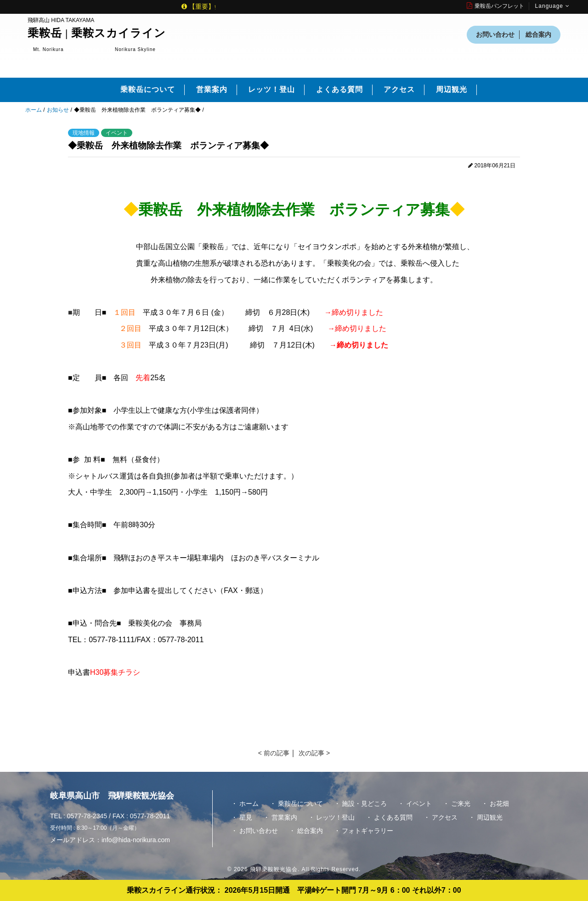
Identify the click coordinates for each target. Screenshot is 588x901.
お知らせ (58, 110)
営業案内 (212, 89)
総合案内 (538, 34)
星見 (246, 817)
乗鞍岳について (148, 89)
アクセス (399, 89)
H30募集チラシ (115, 672)
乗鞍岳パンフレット (495, 6)
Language (552, 6)
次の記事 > (314, 753)
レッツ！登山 (271, 89)
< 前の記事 (274, 753)
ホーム (34, 110)
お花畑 (499, 804)
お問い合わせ (495, 34)
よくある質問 (339, 89)
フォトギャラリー (367, 831)
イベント (419, 804)
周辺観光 (452, 89)
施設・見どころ (364, 804)
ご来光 (461, 804)
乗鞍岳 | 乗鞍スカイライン (97, 33)
